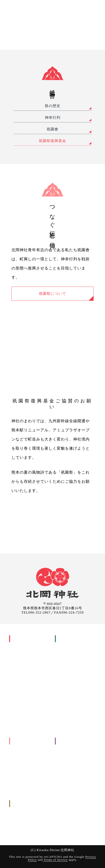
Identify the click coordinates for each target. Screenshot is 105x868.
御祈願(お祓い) (68, 639)
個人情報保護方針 (71, 781)
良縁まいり (24, 712)
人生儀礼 (64, 645)
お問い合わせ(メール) (28, 830)
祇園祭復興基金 (52, 141)
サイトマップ (67, 788)
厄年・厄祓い (71, 679)
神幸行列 (53, 117)
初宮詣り (68, 659)
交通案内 (64, 748)
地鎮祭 (20, 754)
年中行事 (19, 659)
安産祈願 (68, 652)
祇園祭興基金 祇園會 (30, 698)
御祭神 (17, 652)
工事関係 (19, 748)
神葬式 (66, 692)
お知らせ (64, 768)
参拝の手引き (67, 712)
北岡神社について (25, 639)
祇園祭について (52, 294)
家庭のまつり (25, 672)
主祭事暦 (22, 665)
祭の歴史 (53, 106)
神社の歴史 (20, 645)
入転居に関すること (27, 761)
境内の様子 (20, 725)
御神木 (17, 705)
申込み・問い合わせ (26, 803)
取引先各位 (66, 774)
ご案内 (62, 741)
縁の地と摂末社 (23, 718)
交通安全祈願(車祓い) (77, 698)
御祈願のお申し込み (27, 817)
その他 (17, 768)
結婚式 (66, 672)
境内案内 (64, 761)
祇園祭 (17, 679)
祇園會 (52, 129)
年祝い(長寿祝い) (74, 685)
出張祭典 (18, 741)
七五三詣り (69, 665)
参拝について (67, 754)
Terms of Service (55, 860)
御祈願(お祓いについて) (75, 705)
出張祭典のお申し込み (28, 824)
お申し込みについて (72, 718)
